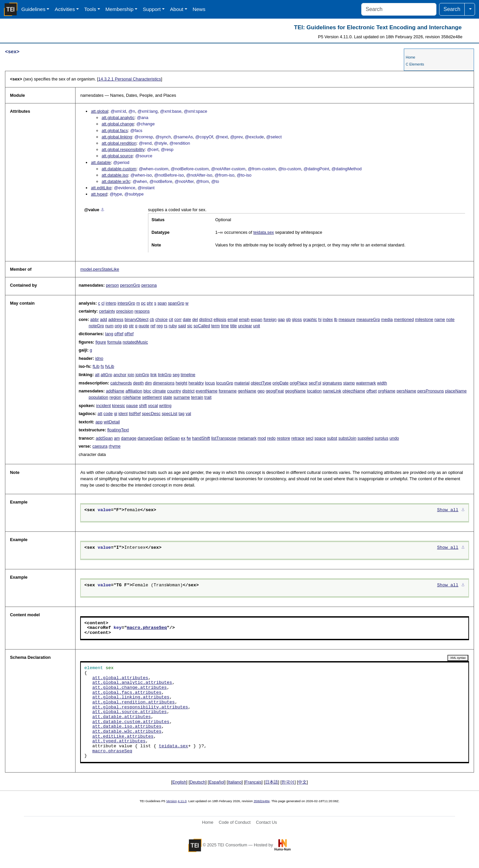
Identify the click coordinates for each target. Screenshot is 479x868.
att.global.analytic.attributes (132, 683)
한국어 (288, 782)
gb (288, 319)
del (195, 319)
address (116, 319)
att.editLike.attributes (123, 737)
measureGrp (368, 319)
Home (410, 57)
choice (161, 319)
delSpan (172, 438)
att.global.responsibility (123, 149)
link (154, 375)
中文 (302, 782)
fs (102, 366)
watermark (366, 383)
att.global (99, 111)
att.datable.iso (115, 175)
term (216, 326)
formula (114, 342)
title (234, 326)
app (99, 422)
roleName (132, 397)
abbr (94, 319)
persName (406, 391)
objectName (354, 391)
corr (178, 319)
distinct (206, 319)
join (131, 375)
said (182, 326)
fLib (96, 366)
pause (132, 406)
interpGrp (126, 303)
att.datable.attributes (121, 717)
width (382, 383)
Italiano (235, 782)
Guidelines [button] (33, 9)
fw (189, 438)
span (162, 303)
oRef (119, 334)
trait (208, 397)
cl (103, 303)
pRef (129, 334)
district (188, 391)
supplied (366, 438)
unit (257, 326)
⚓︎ (102, 210)
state (168, 397)
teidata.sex (264, 232)
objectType (261, 383)
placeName (456, 391)
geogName (296, 391)
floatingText (118, 430)
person (112, 285)
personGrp (130, 285)
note (451, 319)
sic (190, 326)
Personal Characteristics (130, 79)
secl (310, 438)
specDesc (151, 414)
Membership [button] (120, 9)
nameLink (332, 391)
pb (125, 326)
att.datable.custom (119, 169)
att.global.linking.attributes (131, 697)
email (233, 319)
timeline (188, 375)
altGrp (107, 375)
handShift (201, 438)
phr (150, 303)
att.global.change (118, 124)
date (187, 319)
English (179, 782)
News (199, 9)
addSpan (104, 438)
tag (182, 414)
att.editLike (101, 188)
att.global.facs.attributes (127, 693)
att (100, 414)
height (181, 383)
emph (244, 319)
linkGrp (165, 375)
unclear (245, 326)
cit (171, 319)
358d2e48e (261, 801)
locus (210, 383)
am (117, 438)
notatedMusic (135, 342)
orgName (387, 391)
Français (253, 782)
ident (123, 414)
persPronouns (431, 391)
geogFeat (275, 391)
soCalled (202, 326)
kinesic (119, 406)
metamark (247, 438)
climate (159, 391)
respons (142, 311)
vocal (153, 406)
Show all (448, 510)
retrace (298, 438)
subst (332, 438)
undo (394, 438)
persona (149, 285)
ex (183, 438)
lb (336, 319)
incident (103, 406)
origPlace (299, 383)
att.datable (101, 162)
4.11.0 (182, 801)
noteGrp (96, 326)
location (314, 391)
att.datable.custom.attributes (131, 722)
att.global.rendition (119, 143)
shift (143, 406)
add (103, 319)
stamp (349, 383)
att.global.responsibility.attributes (140, 707)
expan (257, 319)
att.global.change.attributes (129, 688)
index (328, 319)
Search (452, 9)
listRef (135, 414)
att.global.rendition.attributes (133, 702)
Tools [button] (90, 9)
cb (152, 319)
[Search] (399, 9)
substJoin (347, 438)
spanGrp (176, 303)
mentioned (404, 319)
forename (228, 391)
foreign (270, 319)
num (109, 326)
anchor (120, 375)
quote (144, 326)
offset (371, 391)
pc (143, 303)
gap (281, 319)
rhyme (115, 446)
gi (115, 414)
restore (283, 438)
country (174, 391)
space (320, 438)
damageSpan (150, 438)
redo (271, 438)
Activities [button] (65, 9)
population (98, 397)
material (242, 383)
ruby (173, 326)
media (387, 319)
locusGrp (225, 383)
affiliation (134, 391)
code (108, 414)
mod (262, 438)
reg (160, 326)
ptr (131, 326)
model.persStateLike (100, 269)
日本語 (272, 782)
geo (261, 391)
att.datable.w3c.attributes (127, 732)
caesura (100, 446)
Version (172, 801)
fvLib (110, 366)
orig (118, 326)
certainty (107, 311)
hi (320, 319)
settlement (152, 397)
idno (99, 358)
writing (165, 406)
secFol (315, 383)
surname (182, 397)
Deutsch (198, 782)
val (188, 414)
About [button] (177, 9)
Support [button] (152, 9)
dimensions (164, 383)
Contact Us (266, 822)
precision (125, 311)
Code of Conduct (235, 822)
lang (109, 334)
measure (347, 319)
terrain (197, 397)
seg (176, 375)
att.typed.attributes (119, 741)
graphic (310, 319)
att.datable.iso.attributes (127, 727)
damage (129, 438)
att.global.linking (117, 137)
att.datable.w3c (116, 181)
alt (97, 375)
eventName (206, 391)
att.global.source (117, 156)
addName (115, 391)
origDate (280, 383)
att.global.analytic (118, 118)
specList (169, 414)
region (115, 397)
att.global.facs (115, 131)
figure (101, 342)
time (225, 326)
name (440, 319)
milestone (424, 319)
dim (149, 383)
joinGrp (142, 375)
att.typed (99, 194)
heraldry (196, 383)
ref (153, 326)
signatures (332, 383)
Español (217, 782)
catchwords (121, 383)
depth (138, 383)
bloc (147, 391)
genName (247, 391)
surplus (381, 438)
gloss (297, 319)
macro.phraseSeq (147, 628)
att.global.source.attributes (129, 712)
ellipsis (220, 319)
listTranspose (224, 438)
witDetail (112, 422)
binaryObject (136, 319)
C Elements (415, 64)
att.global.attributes (120, 678)
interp (111, 303)
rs (166, 326)
